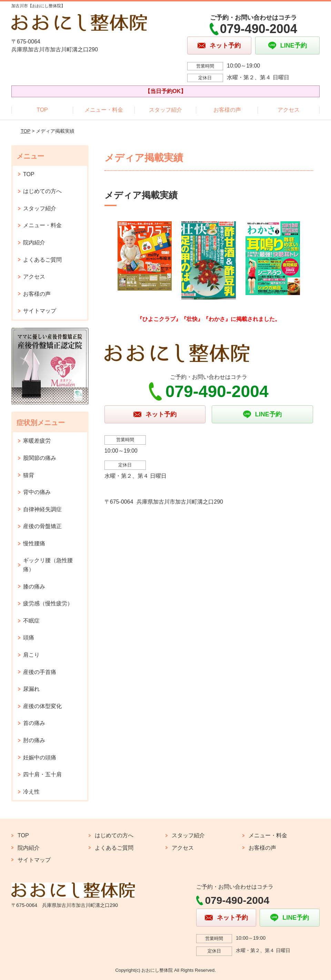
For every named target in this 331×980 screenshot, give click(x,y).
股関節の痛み (40, 458)
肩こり (31, 655)
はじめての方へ (42, 191)
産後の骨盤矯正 (42, 526)
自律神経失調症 (42, 509)
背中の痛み (37, 492)
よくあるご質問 (42, 260)
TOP (42, 110)
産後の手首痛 (40, 672)
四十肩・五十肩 (42, 774)
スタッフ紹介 (165, 110)
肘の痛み (34, 740)
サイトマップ (40, 311)
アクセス (289, 110)
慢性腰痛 (34, 543)
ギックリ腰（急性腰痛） (48, 565)
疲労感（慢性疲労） (48, 603)
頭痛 (29, 638)
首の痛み (34, 723)
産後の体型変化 (42, 706)
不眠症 (31, 621)
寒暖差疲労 (37, 441)
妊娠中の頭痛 (40, 757)
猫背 (29, 475)
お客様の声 (227, 110)
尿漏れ (31, 689)
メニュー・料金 (104, 110)
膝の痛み (34, 587)
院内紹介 (34, 243)
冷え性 (31, 792)
